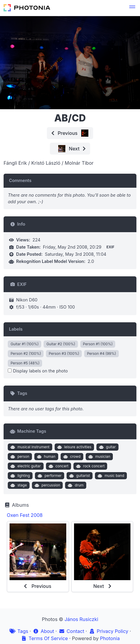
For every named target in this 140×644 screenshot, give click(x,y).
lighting (20, 476)
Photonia (110, 638)
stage (18, 485)
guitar (107, 447)
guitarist (79, 476)
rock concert (90, 466)
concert (58, 466)
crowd (71, 457)
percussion (47, 485)
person (19, 457)
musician (99, 457)
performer (49, 476)
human (45, 457)
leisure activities (74, 447)
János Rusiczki (81, 619)
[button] (132, 8)
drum (75, 485)
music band (110, 476)
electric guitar (25, 466)
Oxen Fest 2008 (25, 515)
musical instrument (29, 447)
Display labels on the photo (38, 371)
